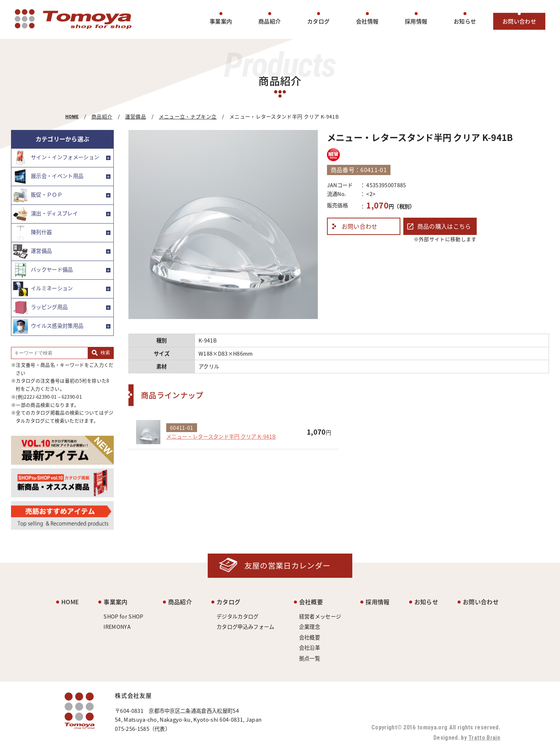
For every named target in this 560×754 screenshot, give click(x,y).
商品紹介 (270, 21)
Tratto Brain (484, 738)
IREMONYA (117, 627)
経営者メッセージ (320, 616)
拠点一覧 (310, 658)
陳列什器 (32, 233)
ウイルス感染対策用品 (48, 326)
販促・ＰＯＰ (38, 195)
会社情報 (367, 21)
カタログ (318, 21)
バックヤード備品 (43, 270)
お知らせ (465, 21)
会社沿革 (310, 648)
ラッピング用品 (40, 308)
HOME (72, 116)
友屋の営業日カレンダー (288, 565)
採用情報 (416, 21)
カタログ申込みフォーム (246, 627)
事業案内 (221, 21)
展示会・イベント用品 (48, 177)
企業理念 (310, 627)
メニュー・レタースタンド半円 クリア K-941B (221, 436)
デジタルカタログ (238, 616)
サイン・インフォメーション (56, 158)
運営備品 (136, 116)
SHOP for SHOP (123, 616)
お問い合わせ (519, 21)
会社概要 (311, 602)
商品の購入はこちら (444, 226)
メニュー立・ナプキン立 (188, 116)
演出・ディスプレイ (46, 214)
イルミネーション (43, 289)
